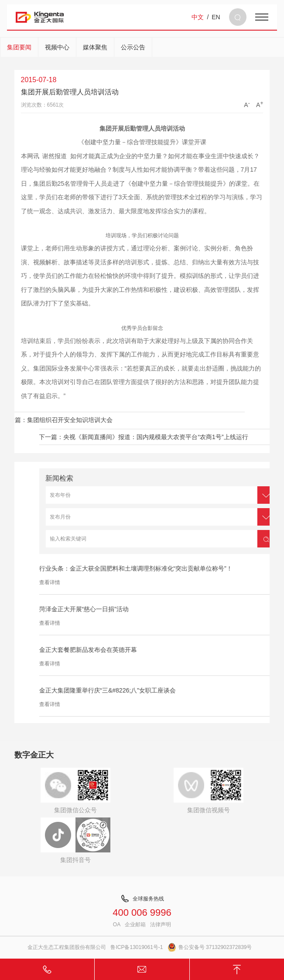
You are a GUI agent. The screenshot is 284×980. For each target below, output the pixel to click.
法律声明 (161, 925)
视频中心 (57, 47)
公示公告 (133, 47)
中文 (198, 17)
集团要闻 (19, 47)
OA (117, 925)
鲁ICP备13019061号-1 (137, 947)
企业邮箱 (135, 925)
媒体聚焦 (95, 47)
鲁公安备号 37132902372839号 (210, 947)
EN (216, 17)
